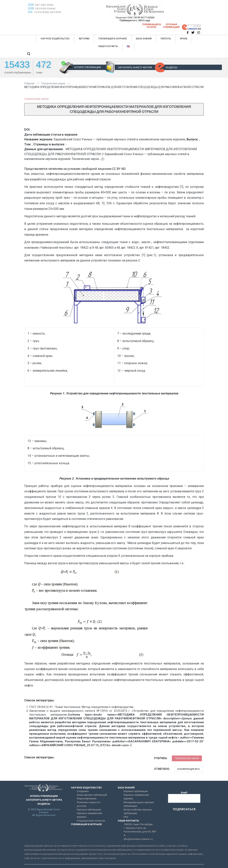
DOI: (31, 12)
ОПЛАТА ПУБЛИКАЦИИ (87, 67)
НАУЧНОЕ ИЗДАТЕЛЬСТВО (55, 39)
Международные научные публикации (139, 804)
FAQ (126, 817)
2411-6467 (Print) (44, 5)
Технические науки (36, 99)
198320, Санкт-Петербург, (138, 824)
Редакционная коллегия (91, 821)
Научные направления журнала (89, 815)
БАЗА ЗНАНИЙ (144, 39)
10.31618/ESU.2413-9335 (48, 12)
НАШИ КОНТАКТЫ (108, 46)
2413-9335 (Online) (45, 9)
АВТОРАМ (84, 39)
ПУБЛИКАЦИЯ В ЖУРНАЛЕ (113, 39)
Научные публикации (89, 810)
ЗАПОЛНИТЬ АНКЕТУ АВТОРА (135, 67)
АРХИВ (184, 39)
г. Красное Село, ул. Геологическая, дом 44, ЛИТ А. (140, 832)
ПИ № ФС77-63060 (144, 18)
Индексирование (87, 799)
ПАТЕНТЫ (166, 39)
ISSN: (31, 5)
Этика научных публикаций (92, 795)
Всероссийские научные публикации (138, 811)
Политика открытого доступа (89, 804)
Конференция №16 (189, 769)
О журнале (83, 791)
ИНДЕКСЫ (171, 67)
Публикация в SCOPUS (152, 26)
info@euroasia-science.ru (138, 839)
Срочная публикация (171, 26)
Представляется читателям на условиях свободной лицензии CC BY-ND (75, 169)
